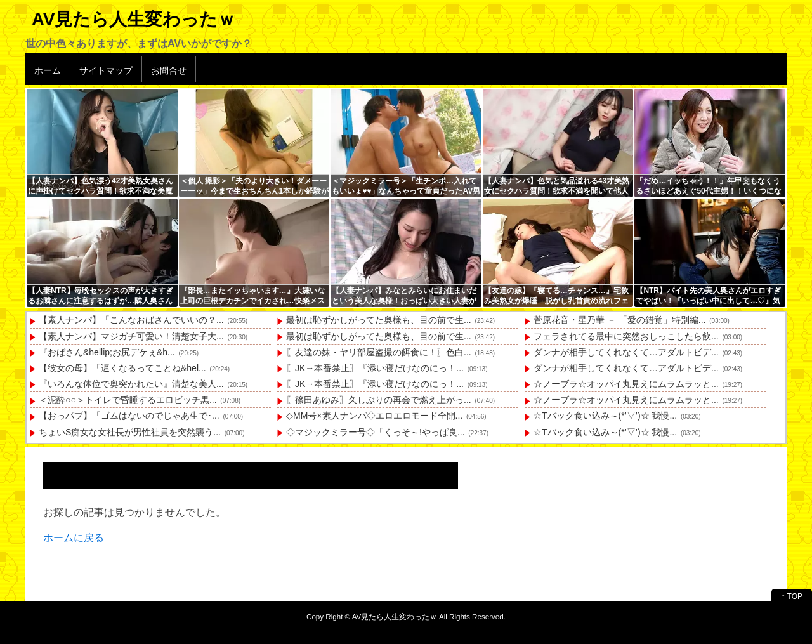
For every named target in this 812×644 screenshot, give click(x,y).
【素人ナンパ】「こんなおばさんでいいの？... (131, 320)
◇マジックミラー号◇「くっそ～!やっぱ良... (376, 432)
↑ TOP (792, 596)
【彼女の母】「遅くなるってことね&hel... (122, 368)
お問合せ (169, 70)
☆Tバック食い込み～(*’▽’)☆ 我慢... (605, 416)
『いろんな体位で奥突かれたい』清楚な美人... (131, 384)
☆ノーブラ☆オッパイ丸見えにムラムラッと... (626, 384)
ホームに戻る (74, 538)
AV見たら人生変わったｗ (134, 19)
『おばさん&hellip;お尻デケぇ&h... (107, 352)
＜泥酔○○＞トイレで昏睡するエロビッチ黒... (128, 400)
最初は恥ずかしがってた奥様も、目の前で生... (379, 320)
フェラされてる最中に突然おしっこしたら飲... (626, 336)
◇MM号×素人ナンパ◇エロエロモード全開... (374, 416)
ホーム (48, 70)
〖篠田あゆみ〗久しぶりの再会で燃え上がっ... (379, 400)
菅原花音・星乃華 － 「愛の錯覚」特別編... (619, 320)
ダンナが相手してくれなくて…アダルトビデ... (626, 352)
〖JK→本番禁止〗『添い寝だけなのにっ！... (375, 368)
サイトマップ (106, 70)
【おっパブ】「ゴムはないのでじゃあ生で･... (129, 416)
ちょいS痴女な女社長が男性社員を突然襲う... (130, 432)
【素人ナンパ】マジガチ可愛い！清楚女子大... (131, 336)
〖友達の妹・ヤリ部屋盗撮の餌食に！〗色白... (379, 352)
